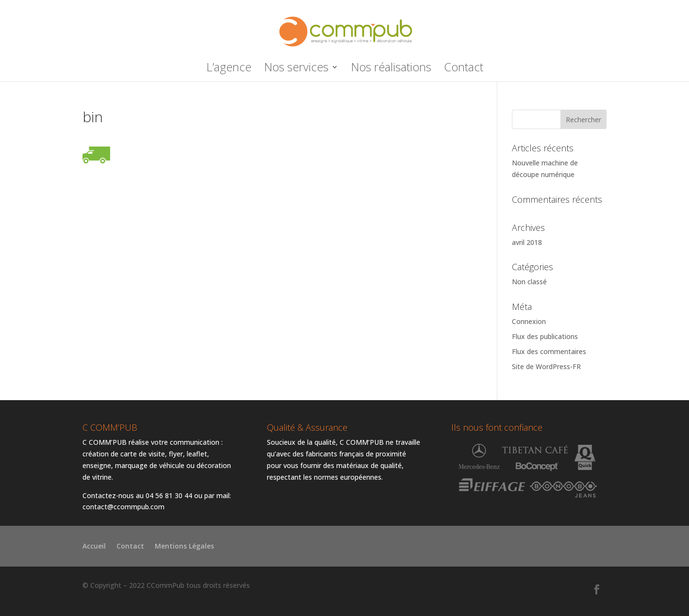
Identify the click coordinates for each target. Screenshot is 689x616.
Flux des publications (545, 336)
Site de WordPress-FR (546, 366)
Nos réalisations (391, 69)
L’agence (229, 69)
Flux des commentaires (549, 351)
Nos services (296, 69)
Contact (464, 69)
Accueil (94, 547)
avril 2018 (527, 242)
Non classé (529, 282)
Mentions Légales (184, 547)
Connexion (529, 321)
